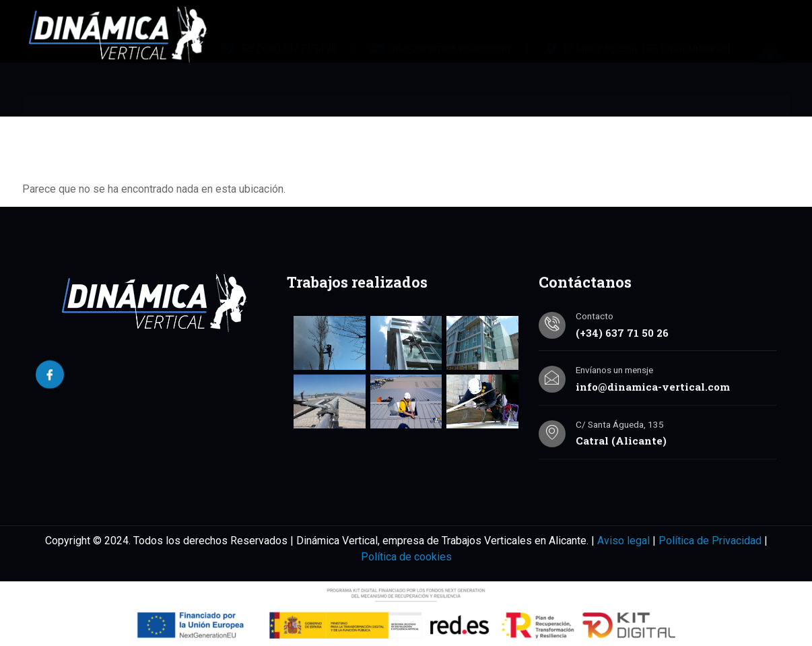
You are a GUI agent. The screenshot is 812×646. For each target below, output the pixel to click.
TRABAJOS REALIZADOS (438, 120)
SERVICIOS (299, 120)
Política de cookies (406, 557)
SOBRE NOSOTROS (175, 120)
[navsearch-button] (759, 117)
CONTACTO (639, 120)
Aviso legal (623, 541)
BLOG (554, 120)
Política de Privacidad (710, 541)
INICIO (71, 120)
